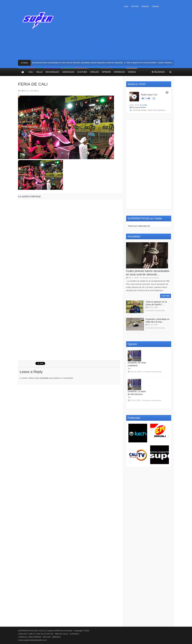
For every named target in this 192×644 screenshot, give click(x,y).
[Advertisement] (118, 36)
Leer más (166, 296)
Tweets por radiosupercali (139, 226)
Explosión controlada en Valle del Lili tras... (157, 320)
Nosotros (145, 6)
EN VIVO (135, 6)
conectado (44, 378)
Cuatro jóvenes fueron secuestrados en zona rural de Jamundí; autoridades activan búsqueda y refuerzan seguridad (77, 63)
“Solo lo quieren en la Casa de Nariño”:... (156, 303)
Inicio (126, 6)
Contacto (155, 6)
